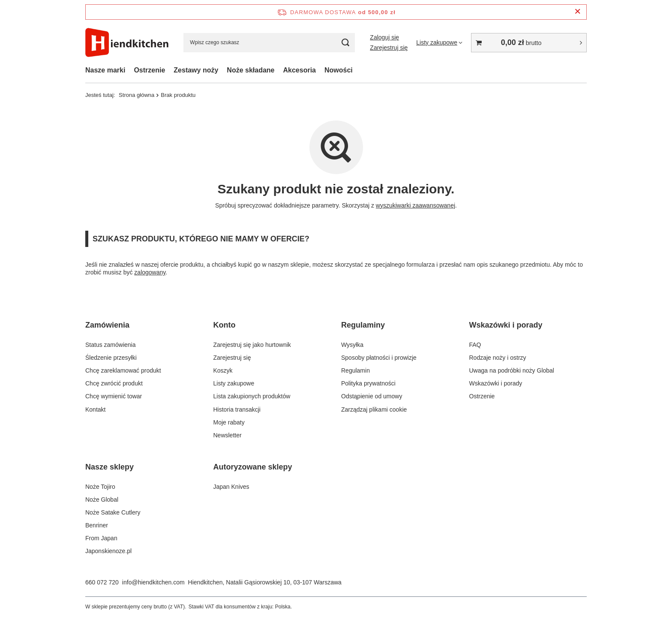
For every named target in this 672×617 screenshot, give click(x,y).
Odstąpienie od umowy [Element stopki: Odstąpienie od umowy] (372, 396)
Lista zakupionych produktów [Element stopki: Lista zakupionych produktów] (252, 396)
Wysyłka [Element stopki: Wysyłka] (352, 345)
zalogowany (150, 272)
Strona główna (136, 95)
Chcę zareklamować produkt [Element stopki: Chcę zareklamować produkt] (123, 370)
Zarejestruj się (389, 48)
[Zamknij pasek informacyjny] (577, 12)
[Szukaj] (345, 43)
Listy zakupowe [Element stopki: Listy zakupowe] (234, 383)
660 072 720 (102, 582)
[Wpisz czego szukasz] (269, 43)
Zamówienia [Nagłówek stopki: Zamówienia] (107, 325)
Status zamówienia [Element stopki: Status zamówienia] (111, 345)
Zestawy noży (196, 70)
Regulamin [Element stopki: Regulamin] (355, 370)
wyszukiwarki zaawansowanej (415, 205)
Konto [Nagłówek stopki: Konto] (225, 325)
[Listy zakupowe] (439, 42)
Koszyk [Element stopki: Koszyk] (223, 370)
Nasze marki (105, 70)
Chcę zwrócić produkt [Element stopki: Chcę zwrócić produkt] (114, 383)
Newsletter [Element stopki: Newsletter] (228, 435)
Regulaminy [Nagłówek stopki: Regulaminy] (363, 325)
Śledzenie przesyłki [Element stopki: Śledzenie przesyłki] (111, 358)
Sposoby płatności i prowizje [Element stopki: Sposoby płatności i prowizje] (379, 358)
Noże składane (250, 70)
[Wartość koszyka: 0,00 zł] (529, 43)
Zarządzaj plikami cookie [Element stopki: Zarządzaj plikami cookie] (374, 409)
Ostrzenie (149, 70)
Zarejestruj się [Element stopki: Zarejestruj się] (232, 358)
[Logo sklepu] (127, 43)
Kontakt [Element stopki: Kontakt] (95, 409)
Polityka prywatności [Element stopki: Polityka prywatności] (368, 383)
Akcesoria (300, 70)
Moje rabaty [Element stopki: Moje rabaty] (229, 422)
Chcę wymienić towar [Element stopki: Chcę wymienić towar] (114, 396)
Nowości (339, 70)
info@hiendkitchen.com (153, 582)
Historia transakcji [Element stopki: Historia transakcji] (237, 409)
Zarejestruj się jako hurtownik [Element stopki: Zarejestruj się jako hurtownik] (252, 345)
